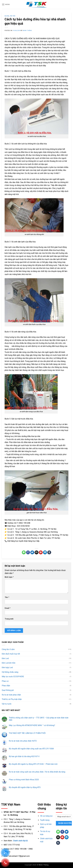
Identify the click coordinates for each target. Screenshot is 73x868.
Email (8, 608)
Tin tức (13, 16)
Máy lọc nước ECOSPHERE (13, 677)
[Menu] (6, 4)
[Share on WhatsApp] (24, 552)
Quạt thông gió (8, 690)
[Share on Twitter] (32, 552)
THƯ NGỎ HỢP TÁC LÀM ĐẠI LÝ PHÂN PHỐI (27, 733)
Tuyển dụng (45, 820)
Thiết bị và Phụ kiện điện (12, 699)
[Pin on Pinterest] (41, 552)
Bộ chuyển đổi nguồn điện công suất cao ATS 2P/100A (31, 749)
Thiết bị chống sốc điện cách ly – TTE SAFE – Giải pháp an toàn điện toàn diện (39, 719)
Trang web (9, 619)
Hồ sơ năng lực (46, 816)
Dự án (7, 16)
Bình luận (9, 577)
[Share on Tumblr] (49, 552)
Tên (7, 597)
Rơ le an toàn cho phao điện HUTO (23, 741)
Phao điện (6, 686)
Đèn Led (5, 658)
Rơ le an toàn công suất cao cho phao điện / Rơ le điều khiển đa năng (37, 772)
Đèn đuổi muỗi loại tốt (11, 654)
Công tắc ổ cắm (8, 649)
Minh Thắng (27, 31)
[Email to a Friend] (36, 552)
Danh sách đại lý (20, 841)
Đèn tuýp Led (7, 667)
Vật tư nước (7, 704)
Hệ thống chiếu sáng (10, 672)
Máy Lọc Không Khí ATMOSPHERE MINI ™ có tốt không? (32, 725)
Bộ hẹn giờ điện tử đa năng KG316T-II (24, 756)
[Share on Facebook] (28, 552)
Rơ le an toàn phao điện (11, 695)
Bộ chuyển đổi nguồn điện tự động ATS (25, 787)
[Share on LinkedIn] (45, 552)
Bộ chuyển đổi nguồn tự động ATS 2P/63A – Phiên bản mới (33, 764)
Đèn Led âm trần (9, 663)
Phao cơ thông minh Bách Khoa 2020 (24, 780)
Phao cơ (5, 681)
